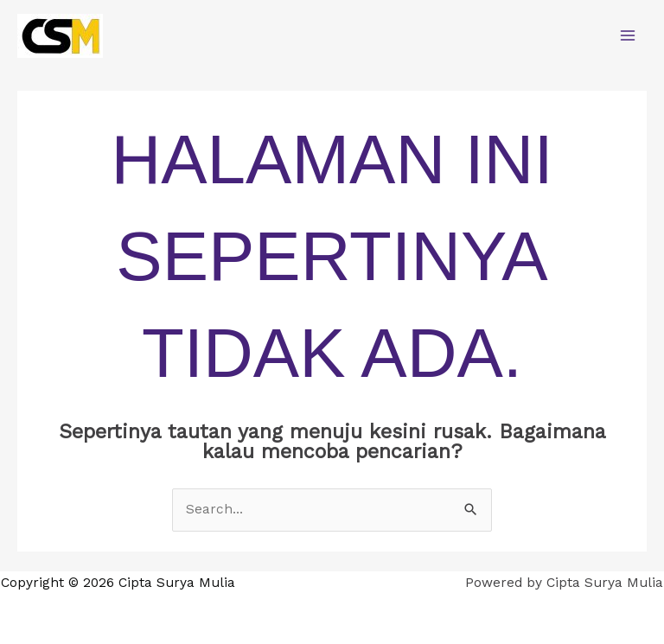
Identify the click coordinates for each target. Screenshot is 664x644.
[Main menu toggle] (628, 35)
